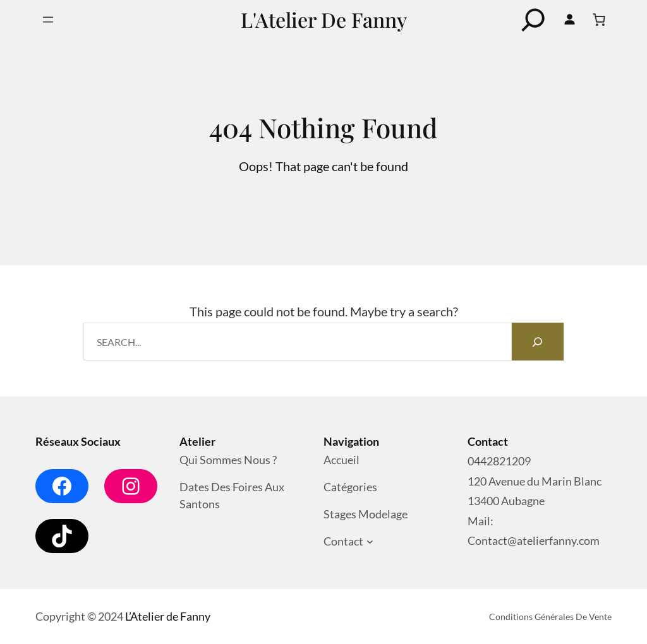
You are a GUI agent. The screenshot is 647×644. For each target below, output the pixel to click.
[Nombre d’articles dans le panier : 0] (599, 20)
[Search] (538, 342)
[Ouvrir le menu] (48, 20)
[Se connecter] (569, 20)
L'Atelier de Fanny (324, 19)
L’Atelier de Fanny (168, 616)
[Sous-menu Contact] (370, 542)
